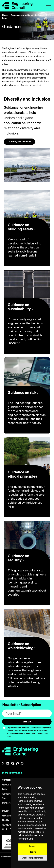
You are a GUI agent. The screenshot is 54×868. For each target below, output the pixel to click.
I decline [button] (32, 852)
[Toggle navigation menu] (49, 5)
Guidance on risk (23, 393)
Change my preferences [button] (32, 858)
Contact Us (7, 780)
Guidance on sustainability (20, 307)
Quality (6, 820)
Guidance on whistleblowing (22, 646)
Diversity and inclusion (19, 142)
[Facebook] (18, 764)
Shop (5, 798)
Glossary (6, 794)
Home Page (5, 17)
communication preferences (22, 733)
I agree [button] (32, 846)
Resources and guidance (22, 15)
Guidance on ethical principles (23, 474)
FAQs (5, 789)
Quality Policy (9, 825)
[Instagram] (22, 764)
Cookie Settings (10, 829)
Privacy (6, 811)
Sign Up (27, 722)
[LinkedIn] (8, 764)
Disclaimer (7, 815)
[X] (3, 764)
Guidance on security (19, 558)
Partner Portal (9, 803)
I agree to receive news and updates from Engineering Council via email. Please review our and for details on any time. (29, 732)
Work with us (8, 784)
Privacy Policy (43, 730)
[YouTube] (13, 764)
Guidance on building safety (21, 227)
